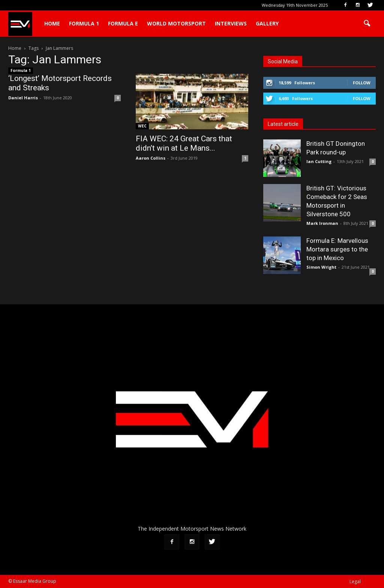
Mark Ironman (322, 223)
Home (52, 23)
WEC (142, 126)
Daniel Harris (23, 98)
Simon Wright (321, 267)
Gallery (267, 23)
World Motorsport (176, 23)
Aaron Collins (151, 158)
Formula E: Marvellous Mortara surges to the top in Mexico (337, 249)
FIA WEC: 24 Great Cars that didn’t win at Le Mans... (184, 143)
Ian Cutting (319, 161)
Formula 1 (84, 23)
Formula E (123, 23)
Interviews (231, 23)
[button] (367, 24)
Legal (355, 581)
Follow (362, 83)
